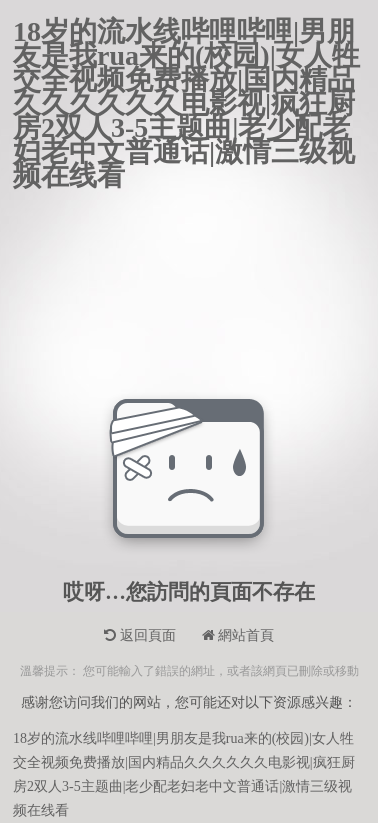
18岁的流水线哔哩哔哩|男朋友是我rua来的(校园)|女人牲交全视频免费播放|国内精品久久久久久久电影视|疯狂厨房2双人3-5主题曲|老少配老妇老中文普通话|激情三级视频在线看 (186, 32)
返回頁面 (140, 635)
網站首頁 (238, 635)
